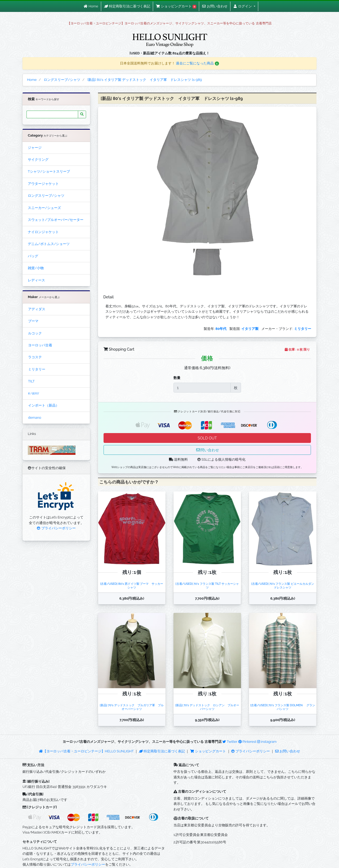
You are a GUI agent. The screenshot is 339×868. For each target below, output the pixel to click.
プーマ (33, 321)
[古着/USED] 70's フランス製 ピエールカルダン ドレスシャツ (284, 585)
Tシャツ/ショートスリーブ (49, 171)
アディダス (37, 309)
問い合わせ (207, 450)
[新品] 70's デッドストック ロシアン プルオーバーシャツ (207, 707)
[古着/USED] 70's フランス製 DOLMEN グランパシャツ (283, 707)
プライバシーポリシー (56, 528)
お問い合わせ (288, 751)
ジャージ (35, 148)
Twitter (230, 742)
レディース (36, 280)
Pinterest (247, 742)
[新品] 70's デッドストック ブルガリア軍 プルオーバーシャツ (132, 707)
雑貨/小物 (36, 268)
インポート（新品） (44, 405)
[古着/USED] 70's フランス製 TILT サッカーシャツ (207, 585)
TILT (31, 381)
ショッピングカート (208, 751)
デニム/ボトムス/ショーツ (49, 244)
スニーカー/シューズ (44, 208)
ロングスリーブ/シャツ (46, 196)
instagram (267, 742)
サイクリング (38, 160)
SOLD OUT (207, 438)
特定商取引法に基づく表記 (162, 751)
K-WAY (34, 393)
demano (35, 418)
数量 (177, 378)
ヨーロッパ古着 (40, 345)
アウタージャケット (43, 184)
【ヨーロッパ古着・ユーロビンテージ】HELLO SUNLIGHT (86, 751)
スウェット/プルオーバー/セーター (56, 220)
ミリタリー (37, 369)
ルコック (35, 333)
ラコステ (35, 357)
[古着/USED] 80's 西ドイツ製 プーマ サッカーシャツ (132, 585)
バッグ (33, 256)
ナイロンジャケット (43, 232)
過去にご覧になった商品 (197, 63)
